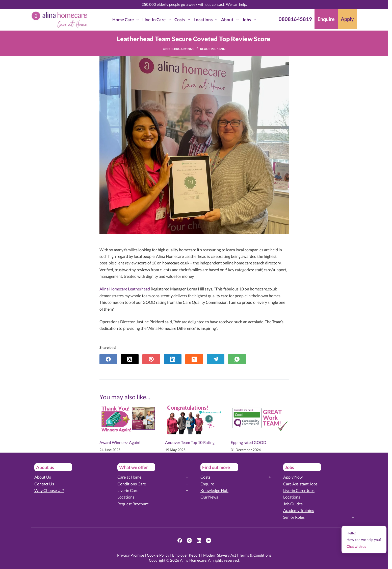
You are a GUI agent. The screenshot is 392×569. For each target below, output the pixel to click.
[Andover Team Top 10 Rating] (194, 418)
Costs (183, 20)
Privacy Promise (131, 555)
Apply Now (293, 477)
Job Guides (293, 504)
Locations (206, 20)
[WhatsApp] (237, 359)
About (231, 20)
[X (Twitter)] (130, 359)
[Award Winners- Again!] (128, 418)
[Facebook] (108, 359)
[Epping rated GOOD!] (260, 418)
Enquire (207, 484)
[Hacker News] (194, 359)
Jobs (250, 20)
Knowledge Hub (214, 490)
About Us (43, 477)
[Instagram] (189, 540)
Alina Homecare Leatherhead (125, 289)
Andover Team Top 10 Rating (190, 442)
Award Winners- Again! (120, 442)
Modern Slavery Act (220, 555)
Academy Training (299, 510)
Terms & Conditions (255, 555)
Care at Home (129, 477)
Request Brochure (133, 504)
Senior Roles (294, 517)
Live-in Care (157, 20)
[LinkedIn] (173, 359)
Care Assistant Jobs (300, 484)
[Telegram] (216, 359)
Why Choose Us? (49, 490)
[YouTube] (208, 540)
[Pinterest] (151, 359)
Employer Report (186, 555)
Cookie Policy (158, 555)
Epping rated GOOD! (249, 442)
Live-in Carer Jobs (299, 490)
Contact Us (44, 484)
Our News (209, 497)
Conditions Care (132, 484)
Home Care (126, 20)
